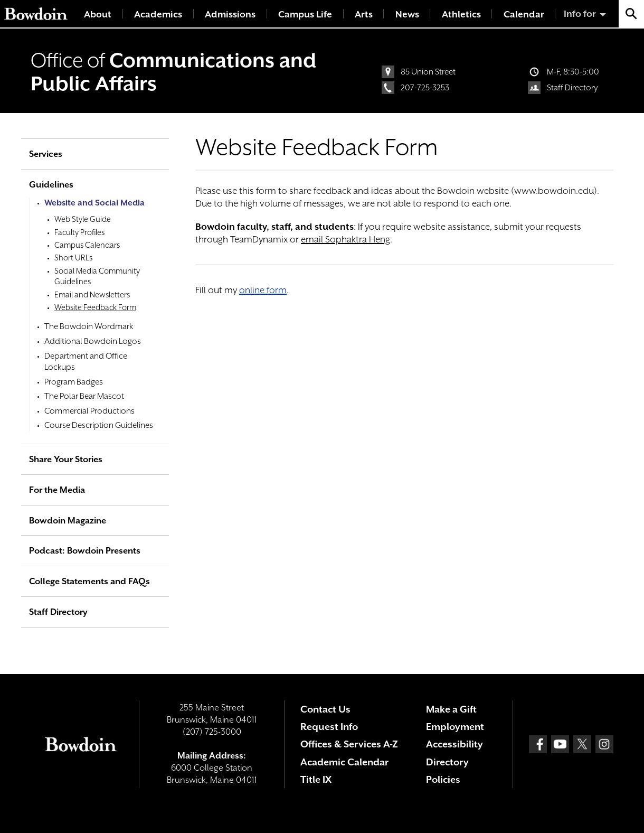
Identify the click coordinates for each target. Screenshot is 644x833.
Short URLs (73, 258)
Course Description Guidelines (99, 425)
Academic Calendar (344, 762)
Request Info (329, 727)
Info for (580, 14)
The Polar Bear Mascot (84, 396)
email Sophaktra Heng (345, 239)
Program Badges (74, 382)
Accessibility (454, 744)
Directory (447, 762)
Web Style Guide (83, 219)
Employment (455, 727)
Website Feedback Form (95, 307)
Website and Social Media (94, 203)
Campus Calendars (87, 245)
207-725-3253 (425, 88)
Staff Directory (572, 88)
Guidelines (51, 185)
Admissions (230, 14)
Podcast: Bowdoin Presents (85, 551)
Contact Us (325, 709)
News (407, 14)
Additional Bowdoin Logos (93, 341)
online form (263, 290)
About (98, 14)
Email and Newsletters (92, 294)
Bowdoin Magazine (68, 521)
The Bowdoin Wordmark (89, 326)
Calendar (524, 14)
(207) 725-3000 (212, 732)
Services (46, 154)
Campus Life (305, 14)
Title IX (316, 779)
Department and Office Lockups (86, 362)
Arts (364, 14)
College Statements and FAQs (89, 581)
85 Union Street (428, 72)
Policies (443, 779)
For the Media (57, 490)
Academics (158, 14)
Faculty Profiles (79, 232)
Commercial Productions (89, 411)
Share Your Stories (66, 459)
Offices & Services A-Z (349, 744)
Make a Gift (451, 709)
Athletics (461, 14)
